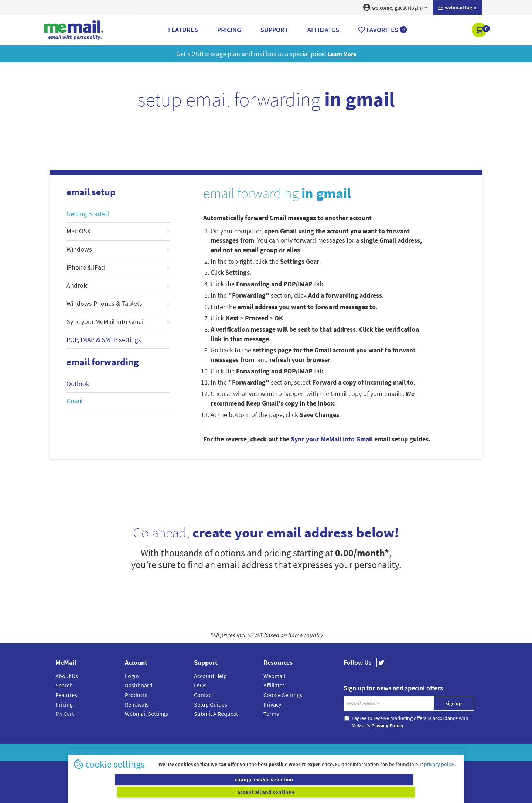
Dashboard (139, 685)
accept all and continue (363, 792)
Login (132, 676)
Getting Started (88, 214)
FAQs (200, 685)
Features (66, 695)
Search (64, 685)
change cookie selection (169, 792)
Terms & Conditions (317, 753)
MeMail (218, 753)
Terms (271, 714)
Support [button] (274, 30)
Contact (204, 695)
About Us (67, 676)
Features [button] (183, 30)
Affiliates (274, 685)
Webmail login (457, 8)
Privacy (272, 704)
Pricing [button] (229, 30)
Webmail (274, 676)
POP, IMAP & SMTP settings (104, 340)
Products (136, 695)
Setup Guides (211, 704)
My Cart (65, 714)
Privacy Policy (283, 753)
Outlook (78, 384)
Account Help (210, 676)
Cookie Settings (283, 695)
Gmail (75, 401)
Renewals (137, 704)
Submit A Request (216, 714)
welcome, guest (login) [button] (395, 7)
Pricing (64, 704)
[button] (480, 31)
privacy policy (439, 777)
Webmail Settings (146, 714)
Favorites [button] (383, 30)
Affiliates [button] (323, 30)
